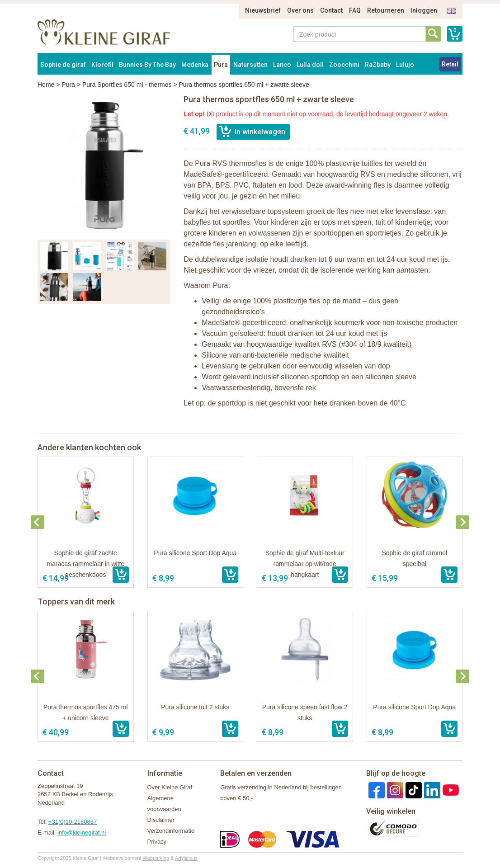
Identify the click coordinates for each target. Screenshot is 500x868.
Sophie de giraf (63, 65)
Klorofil (102, 65)
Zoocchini (344, 65)
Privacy (157, 842)
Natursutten (250, 65)
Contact (331, 10)
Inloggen (424, 10)
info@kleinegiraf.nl (82, 833)
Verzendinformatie (171, 831)
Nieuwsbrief (263, 10)
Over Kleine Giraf (170, 787)
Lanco (282, 65)
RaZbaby (378, 65)
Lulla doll (310, 65)
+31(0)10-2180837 (73, 822)
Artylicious (186, 858)
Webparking (156, 858)
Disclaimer (161, 820)
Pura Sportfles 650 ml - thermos (127, 85)
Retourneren (386, 10)
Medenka (195, 65)
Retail (450, 64)
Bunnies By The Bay (147, 65)
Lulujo (405, 65)
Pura (221, 65)
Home (46, 85)
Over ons (300, 10)
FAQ (355, 10)
